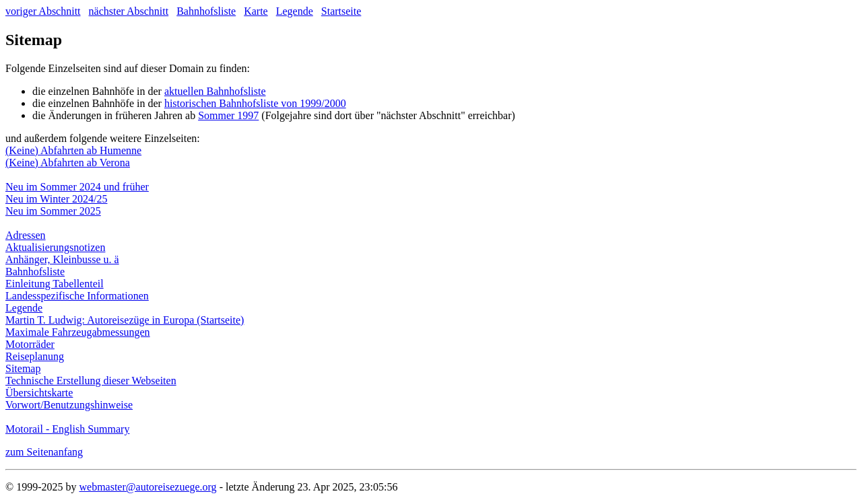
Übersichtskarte (39, 393)
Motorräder (30, 344)
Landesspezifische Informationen (77, 296)
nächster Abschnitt (129, 11)
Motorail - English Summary (67, 429)
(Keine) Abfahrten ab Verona (68, 163)
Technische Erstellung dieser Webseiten (91, 381)
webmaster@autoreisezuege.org (147, 487)
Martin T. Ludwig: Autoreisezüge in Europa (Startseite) (125, 320)
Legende (295, 11)
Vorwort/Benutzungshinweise (69, 405)
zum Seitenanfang (44, 452)
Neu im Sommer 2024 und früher (77, 187)
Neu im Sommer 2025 (53, 211)
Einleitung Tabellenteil (55, 284)
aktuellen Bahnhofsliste (215, 91)
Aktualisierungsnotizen (55, 247)
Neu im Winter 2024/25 (56, 199)
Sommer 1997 (228, 115)
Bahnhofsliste (206, 11)
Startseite (341, 11)
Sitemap (23, 368)
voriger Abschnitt (43, 11)
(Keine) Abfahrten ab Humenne (73, 150)
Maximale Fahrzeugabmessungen (78, 332)
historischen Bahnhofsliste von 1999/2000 (255, 103)
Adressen (26, 235)
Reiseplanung (35, 356)
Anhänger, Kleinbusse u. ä (62, 259)
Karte (256, 11)
